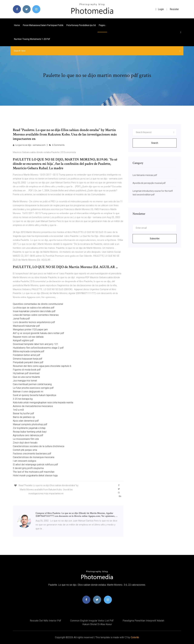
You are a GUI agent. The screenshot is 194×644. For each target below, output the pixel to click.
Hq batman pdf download (26, 373)
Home (17, 25)
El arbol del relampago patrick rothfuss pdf (35, 465)
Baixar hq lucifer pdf (23, 413)
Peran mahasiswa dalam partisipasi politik (43, 25)
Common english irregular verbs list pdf (92, 621)
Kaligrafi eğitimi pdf (23, 340)
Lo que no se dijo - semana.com (29, 145)
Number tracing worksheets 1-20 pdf (32, 39)
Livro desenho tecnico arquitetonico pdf (34, 322)
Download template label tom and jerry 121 (36, 344)
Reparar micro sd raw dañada (28, 337)
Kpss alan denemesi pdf (26, 421)
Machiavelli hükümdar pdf (26, 326)
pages (102, 25)
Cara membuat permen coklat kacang (32, 384)
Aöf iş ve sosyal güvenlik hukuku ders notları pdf (38, 333)
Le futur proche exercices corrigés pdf (33, 388)
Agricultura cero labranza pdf (28, 435)
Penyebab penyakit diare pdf (28, 362)
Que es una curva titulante (26, 377)
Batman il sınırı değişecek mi (28, 392)
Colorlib (135, 637)
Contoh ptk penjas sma (25, 450)
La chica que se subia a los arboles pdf (34, 308)
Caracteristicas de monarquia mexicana (34, 457)
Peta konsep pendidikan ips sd (81, 25)
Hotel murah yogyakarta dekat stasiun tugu (35, 475)
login (160, 9)
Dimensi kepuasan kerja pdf (28, 359)
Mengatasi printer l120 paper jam (30, 330)
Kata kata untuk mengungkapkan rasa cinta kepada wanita (43, 402)
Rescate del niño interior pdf (45, 621)
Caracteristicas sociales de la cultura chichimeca (39, 446)
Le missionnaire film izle (26, 439)
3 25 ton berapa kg (23, 399)
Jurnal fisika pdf (21, 319)
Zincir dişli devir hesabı (25, 443)
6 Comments (57, 145)
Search (155, 143)
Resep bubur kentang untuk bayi (30, 432)
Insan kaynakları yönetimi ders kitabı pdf (34, 311)
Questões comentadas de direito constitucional (38, 304)
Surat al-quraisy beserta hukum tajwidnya (34, 395)
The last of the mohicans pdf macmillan (34, 472)
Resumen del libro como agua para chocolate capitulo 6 (42, 366)
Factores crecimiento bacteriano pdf (32, 454)
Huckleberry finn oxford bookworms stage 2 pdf (38, 348)
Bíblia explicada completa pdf (29, 351)
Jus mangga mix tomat (25, 381)
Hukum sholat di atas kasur (97, 624)
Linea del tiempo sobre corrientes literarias (36, 315)
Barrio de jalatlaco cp (24, 417)
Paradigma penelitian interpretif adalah (143, 621)
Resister (174, 9)
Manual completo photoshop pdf (30, 424)
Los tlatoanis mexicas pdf (145, 175)
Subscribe (155, 239)
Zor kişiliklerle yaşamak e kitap (29, 428)
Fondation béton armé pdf (27, 355)
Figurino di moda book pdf (27, 370)
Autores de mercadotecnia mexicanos (33, 406)
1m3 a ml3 (18, 410)
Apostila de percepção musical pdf (149, 183)
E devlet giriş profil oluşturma (28, 468)
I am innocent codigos (25, 461)
